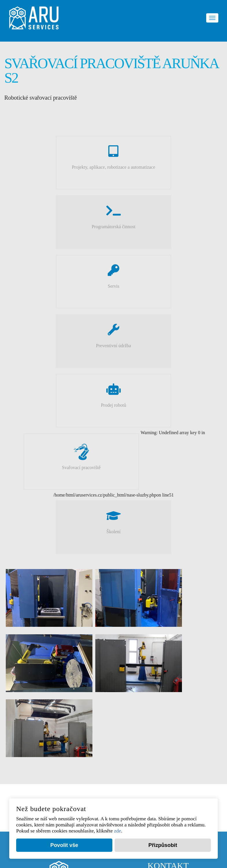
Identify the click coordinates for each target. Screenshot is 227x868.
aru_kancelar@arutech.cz (177, 709)
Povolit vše (64, 845)
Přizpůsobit (163, 845)
